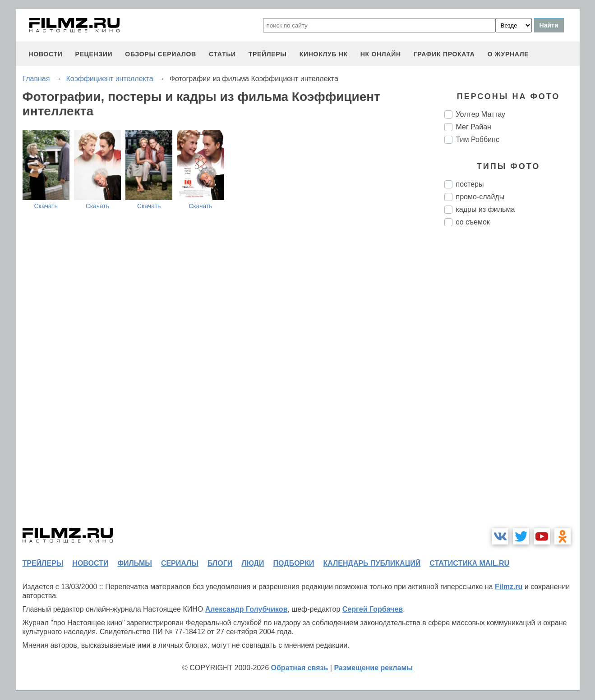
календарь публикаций (372, 563)
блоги (220, 563)
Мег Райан (474, 127)
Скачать (46, 206)
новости (46, 54)
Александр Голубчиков (247, 609)
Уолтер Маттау (481, 114)
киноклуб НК (324, 54)
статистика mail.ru (469, 563)
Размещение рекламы (373, 668)
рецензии (94, 54)
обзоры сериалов (161, 54)
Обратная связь (300, 668)
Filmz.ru (509, 587)
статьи (222, 54)
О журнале (508, 54)
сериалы (180, 563)
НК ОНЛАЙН (381, 54)
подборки (294, 563)
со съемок (473, 222)
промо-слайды (480, 197)
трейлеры (268, 54)
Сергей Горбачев (373, 609)
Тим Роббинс (478, 140)
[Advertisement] (512, 384)
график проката (444, 54)
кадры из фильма (486, 209)
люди (253, 563)
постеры (470, 184)
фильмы (134, 563)
